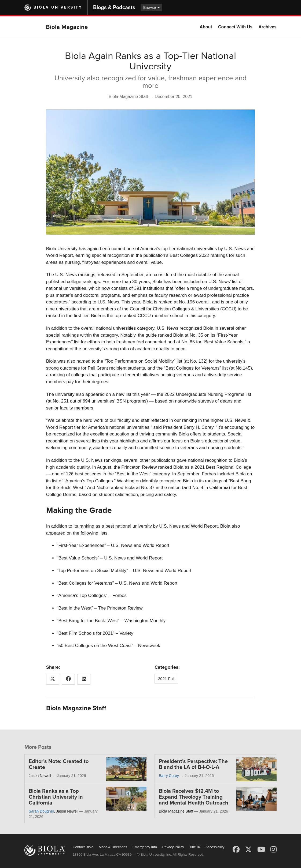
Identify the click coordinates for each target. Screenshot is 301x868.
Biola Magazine (67, 27)
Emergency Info (145, 847)
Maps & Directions (113, 847)
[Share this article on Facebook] (68, 679)
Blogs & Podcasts (114, 7)
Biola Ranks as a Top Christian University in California (56, 797)
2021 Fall (166, 679)
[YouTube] (261, 850)
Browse (151, 7)
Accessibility (215, 847)
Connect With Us (235, 27)
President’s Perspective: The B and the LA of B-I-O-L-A (193, 764)
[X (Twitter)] (248, 850)
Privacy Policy (173, 847)
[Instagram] (274, 850)
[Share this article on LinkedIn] (84, 679)
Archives (267, 27)
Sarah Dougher (41, 811)
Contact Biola (83, 847)
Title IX (195, 847)
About (206, 27)
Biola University (58, 7)
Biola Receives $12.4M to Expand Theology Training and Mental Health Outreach (194, 797)
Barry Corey (169, 776)
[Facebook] (236, 850)
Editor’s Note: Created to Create (59, 764)
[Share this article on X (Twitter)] (53, 679)
